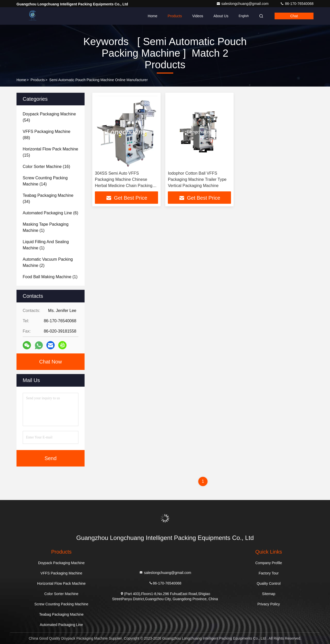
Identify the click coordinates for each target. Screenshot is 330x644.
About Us (221, 16)
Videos (198, 16)
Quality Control (269, 583)
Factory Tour (269, 573)
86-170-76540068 (297, 4)
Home (152, 16)
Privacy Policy (269, 604)
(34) (48, 198)
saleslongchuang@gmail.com (243, 4)
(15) (50, 152)
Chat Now (51, 362)
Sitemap (269, 594)
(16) (46, 167)
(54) (49, 117)
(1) (46, 227)
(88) (47, 135)
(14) (45, 181)
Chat (294, 16)
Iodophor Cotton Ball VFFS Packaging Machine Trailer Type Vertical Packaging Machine (197, 179)
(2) (48, 262)
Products (175, 16)
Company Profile (269, 563)
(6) (50, 213)
